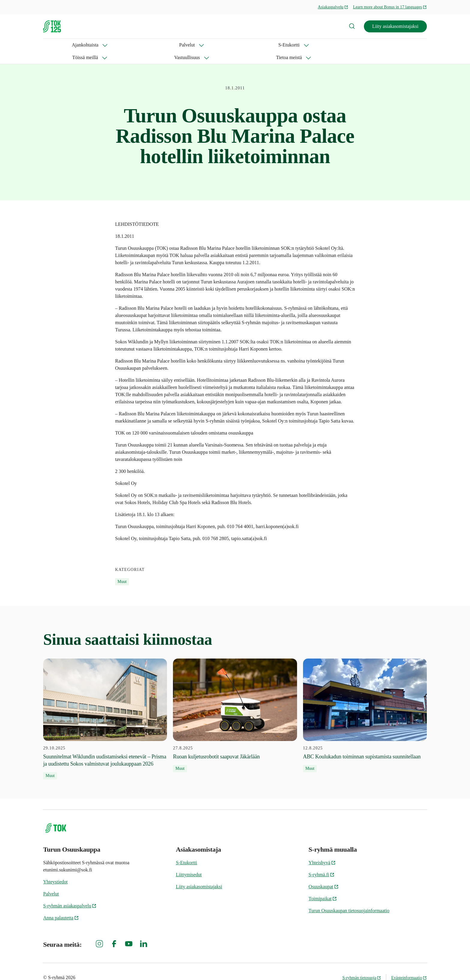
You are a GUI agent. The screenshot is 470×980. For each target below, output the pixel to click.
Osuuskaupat (324, 874)
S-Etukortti (132, 45)
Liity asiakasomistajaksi (395, 26)
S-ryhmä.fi (321, 862)
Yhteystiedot (55, 869)
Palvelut (96, 45)
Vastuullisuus (217, 45)
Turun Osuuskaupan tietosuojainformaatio (349, 898)
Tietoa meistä (261, 45)
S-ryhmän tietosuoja (362, 965)
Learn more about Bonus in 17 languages (390, 7)
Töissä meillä (174, 45)
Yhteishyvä (322, 850)
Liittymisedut (189, 862)
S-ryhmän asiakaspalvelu (70, 893)
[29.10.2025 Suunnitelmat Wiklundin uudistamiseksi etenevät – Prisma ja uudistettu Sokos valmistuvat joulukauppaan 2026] (105, 707)
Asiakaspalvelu (333, 7)
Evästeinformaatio (409, 965)
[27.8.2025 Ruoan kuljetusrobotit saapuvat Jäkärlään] (235, 703)
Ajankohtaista (57, 45)
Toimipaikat (323, 886)
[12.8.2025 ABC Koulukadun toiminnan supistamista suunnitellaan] (365, 703)
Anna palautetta (61, 905)
